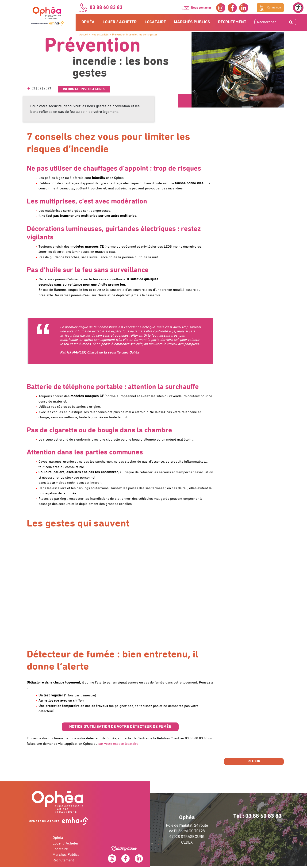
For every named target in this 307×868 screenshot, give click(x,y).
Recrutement (232, 22)
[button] (120, 727)
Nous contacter (201, 8)
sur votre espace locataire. (119, 744)
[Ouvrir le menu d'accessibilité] (298, 8)
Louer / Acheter (120, 22)
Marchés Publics (192, 22)
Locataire (155, 22)
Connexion (274, 8)
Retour (254, 761)
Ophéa (88, 22)
